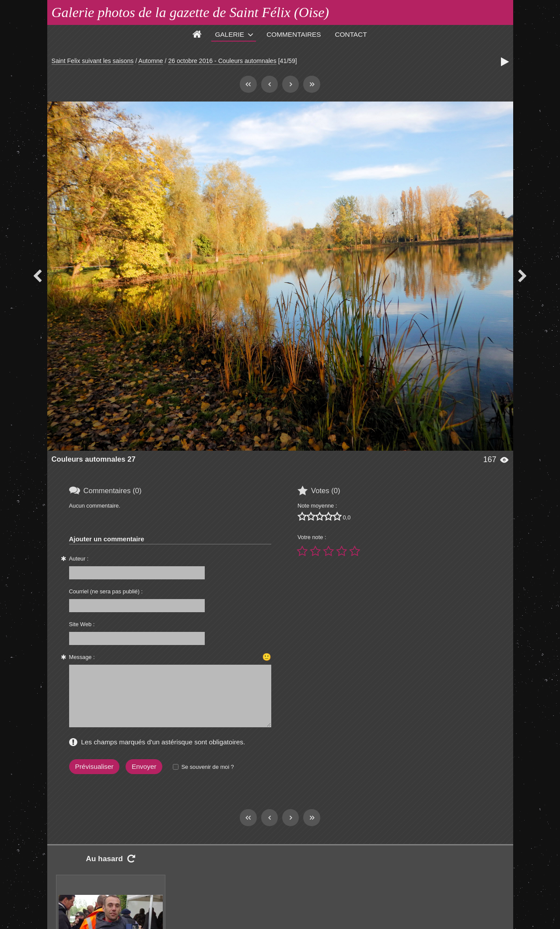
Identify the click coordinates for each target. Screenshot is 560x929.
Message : (82, 657)
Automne (150, 61)
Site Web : (82, 624)
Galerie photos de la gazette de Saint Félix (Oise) (191, 12)
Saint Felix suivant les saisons (93, 61)
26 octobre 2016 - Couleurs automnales (222, 61)
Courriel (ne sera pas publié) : (106, 591)
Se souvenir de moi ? (207, 767)
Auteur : (79, 559)
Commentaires (294, 34)
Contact (351, 34)
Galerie (229, 34)
